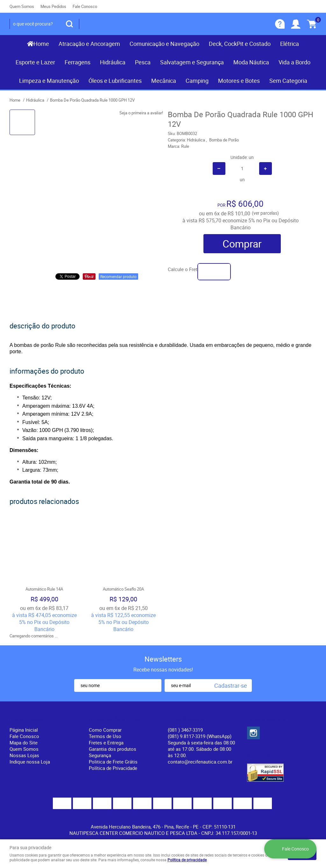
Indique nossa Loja (30, 762)
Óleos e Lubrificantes (115, 81)
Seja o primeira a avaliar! (141, 113)
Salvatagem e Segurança (192, 62)
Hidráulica (113, 62)
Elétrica (290, 44)
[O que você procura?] (69, 24)
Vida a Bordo (294, 62)
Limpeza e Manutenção (49, 81)
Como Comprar (105, 730)
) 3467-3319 (185, 730)
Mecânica (164, 81)
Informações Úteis (115, 719)
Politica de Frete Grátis (113, 762)
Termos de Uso (105, 736)
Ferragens (78, 62)
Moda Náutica (251, 62)
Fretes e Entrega (106, 742)
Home (41, 44)
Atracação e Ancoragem (89, 44)
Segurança (100, 755)
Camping (197, 81)
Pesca (143, 62)
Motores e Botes (239, 81)
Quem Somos (22, 6)
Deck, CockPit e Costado (240, 44)
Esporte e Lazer (35, 62)
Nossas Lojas (24, 755)
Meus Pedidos (53, 6)
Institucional (27, 719)
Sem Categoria (288, 81)
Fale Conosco (85, 6)
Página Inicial (24, 730)
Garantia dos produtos (113, 749)
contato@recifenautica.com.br (200, 762)
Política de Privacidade (113, 768)
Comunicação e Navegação (164, 44)
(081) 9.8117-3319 (200, 736)
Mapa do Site (24, 742)
